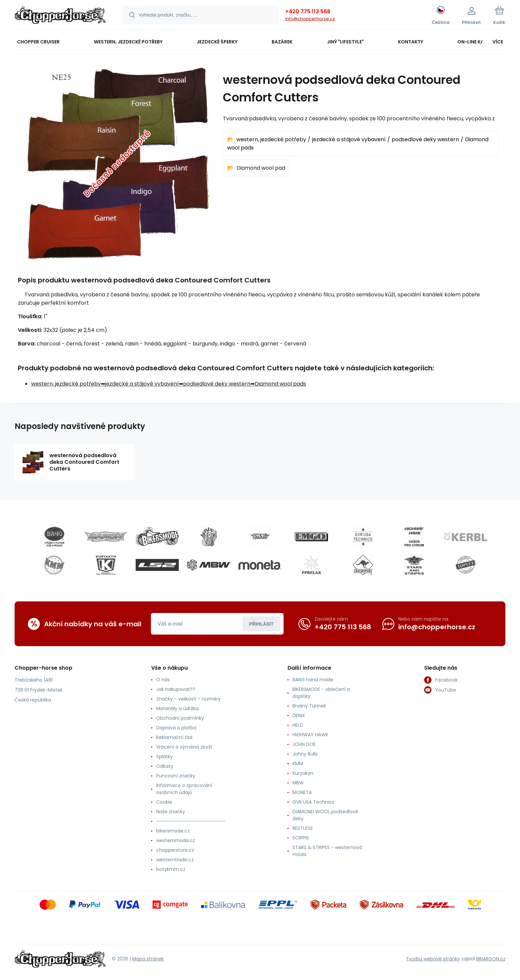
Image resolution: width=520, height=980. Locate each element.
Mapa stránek (148, 959)
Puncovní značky (176, 776)
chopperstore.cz (175, 850)
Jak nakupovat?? (176, 689)
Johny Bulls (305, 754)
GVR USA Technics (313, 802)
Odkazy (165, 766)
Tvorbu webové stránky (433, 959)
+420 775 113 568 (308, 11)
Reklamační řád (174, 737)
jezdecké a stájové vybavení (349, 139)
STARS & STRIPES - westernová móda (327, 851)
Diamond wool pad (261, 168)
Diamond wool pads (280, 384)
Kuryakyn (303, 773)
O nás (163, 680)
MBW (298, 783)
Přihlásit (261, 624)
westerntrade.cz (175, 860)
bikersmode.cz (173, 831)
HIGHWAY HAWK (310, 735)
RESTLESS (303, 828)
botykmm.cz (171, 869)
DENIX (299, 715)
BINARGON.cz (491, 959)
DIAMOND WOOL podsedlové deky (325, 815)
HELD (298, 725)
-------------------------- (191, 821)
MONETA (302, 792)
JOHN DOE (304, 744)
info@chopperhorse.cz (310, 19)
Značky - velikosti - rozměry (189, 699)
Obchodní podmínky (180, 718)
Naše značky (171, 812)
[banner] (60, 16)
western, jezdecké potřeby (271, 139)
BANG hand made (313, 680)
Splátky (164, 757)
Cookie (164, 802)
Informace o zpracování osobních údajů (184, 789)
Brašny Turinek (309, 706)
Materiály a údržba (177, 708)
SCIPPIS (301, 838)
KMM (298, 764)
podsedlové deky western (425, 139)
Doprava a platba (176, 728)
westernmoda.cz (176, 840)
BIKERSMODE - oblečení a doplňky (321, 693)
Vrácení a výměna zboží (184, 747)
